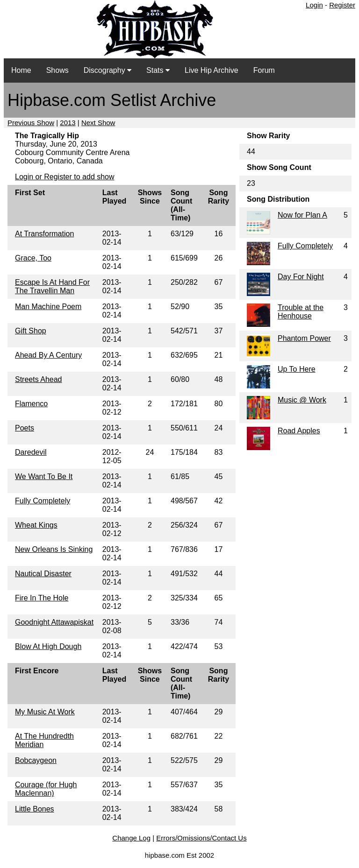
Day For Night (301, 277)
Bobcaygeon (36, 760)
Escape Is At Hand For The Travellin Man (52, 286)
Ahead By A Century (48, 355)
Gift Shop (31, 331)
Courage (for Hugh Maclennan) (46, 789)
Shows (57, 70)
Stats (158, 70)
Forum (264, 70)
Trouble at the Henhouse (301, 312)
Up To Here (297, 369)
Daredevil (31, 452)
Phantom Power (304, 338)
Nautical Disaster (43, 574)
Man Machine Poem (48, 307)
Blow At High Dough (48, 646)
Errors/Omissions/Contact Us (201, 838)
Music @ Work (302, 400)
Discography (108, 70)
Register (342, 5)
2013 (68, 123)
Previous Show (31, 123)
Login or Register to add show (65, 177)
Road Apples (299, 431)
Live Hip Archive (212, 70)
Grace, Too (33, 258)
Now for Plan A (302, 215)
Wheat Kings (36, 525)
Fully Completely (43, 501)
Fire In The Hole (42, 598)
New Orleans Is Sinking (54, 549)
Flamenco (31, 404)
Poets (25, 428)
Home (21, 70)
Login (314, 5)
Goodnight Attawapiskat (54, 622)
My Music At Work (45, 712)
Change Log (131, 838)
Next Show (98, 123)
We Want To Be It (44, 476)
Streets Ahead (39, 379)
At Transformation (44, 234)
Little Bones (35, 809)
